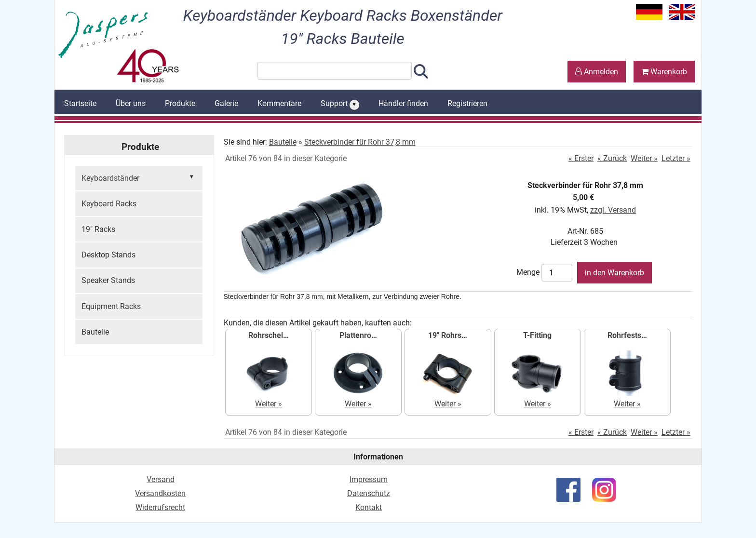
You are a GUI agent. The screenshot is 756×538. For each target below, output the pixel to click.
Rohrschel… (269, 335)
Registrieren (467, 103)
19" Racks (98, 229)
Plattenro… (358, 335)
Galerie (226, 103)
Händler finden (403, 103)
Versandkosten (160, 493)
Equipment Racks (111, 306)
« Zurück (612, 158)
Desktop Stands (108, 255)
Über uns (131, 103)
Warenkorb (664, 72)
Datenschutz (369, 493)
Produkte (180, 103)
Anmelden (597, 72)
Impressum (369, 479)
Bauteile (95, 332)
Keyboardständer (139, 177)
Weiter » (644, 158)
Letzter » (676, 158)
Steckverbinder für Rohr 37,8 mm (360, 142)
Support (340, 104)
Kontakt (369, 507)
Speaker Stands (108, 280)
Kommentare (279, 103)
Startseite (80, 103)
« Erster (581, 158)
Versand (161, 479)
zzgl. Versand (613, 210)
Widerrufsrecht (160, 507)
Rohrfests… (627, 335)
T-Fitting (537, 335)
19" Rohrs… (448, 335)
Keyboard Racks (109, 204)
